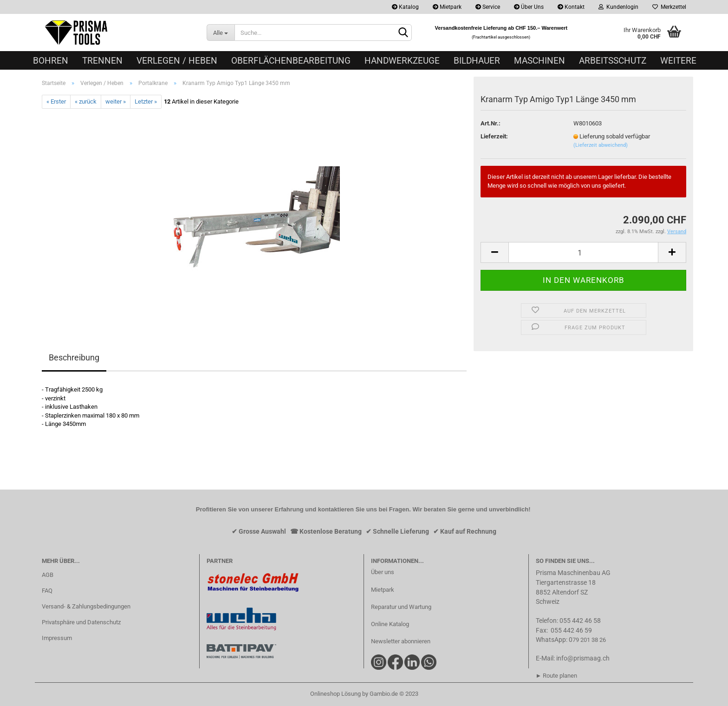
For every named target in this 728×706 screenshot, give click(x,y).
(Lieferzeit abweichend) (601, 145)
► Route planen (557, 676)
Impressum (57, 638)
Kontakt (571, 7)
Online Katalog (390, 624)
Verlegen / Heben (177, 61)
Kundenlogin (618, 7)
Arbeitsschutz (613, 61)
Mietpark (447, 7)
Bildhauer (477, 61)
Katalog (405, 7)
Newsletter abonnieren (401, 641)
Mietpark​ (383, 590)
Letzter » (146, 101)
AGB (48, 575)
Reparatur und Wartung (401, 607)
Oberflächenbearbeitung (291, 61)
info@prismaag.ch (583, 658)
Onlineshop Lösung (335, 694)
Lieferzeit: (494, 136)
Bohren (51, 61)
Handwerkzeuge (402, 61)
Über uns (383, 572)
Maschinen (539, 61)
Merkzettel (669, 7)
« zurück (86, 101)
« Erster (56, 101)
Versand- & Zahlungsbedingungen (86, 606)
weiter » (116, 101)
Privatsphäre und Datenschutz (81, 622)
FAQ (47, 591)
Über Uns (529, 7)
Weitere (678, 61)
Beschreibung (74, 357)
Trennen (102, 61)
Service (488, 7)
